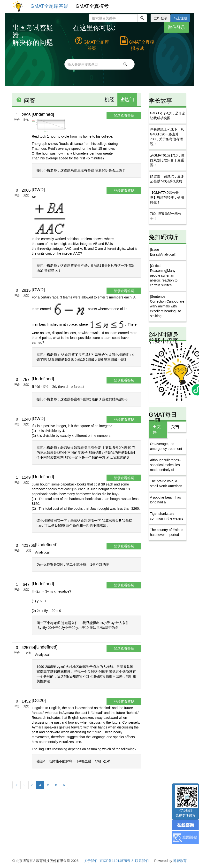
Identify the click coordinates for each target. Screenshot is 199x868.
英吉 (175, 427)
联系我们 (142, 861)
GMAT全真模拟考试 (137, 44)
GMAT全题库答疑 (49, 6)
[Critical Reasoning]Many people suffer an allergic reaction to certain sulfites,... (164, 275)
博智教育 (180, 861)
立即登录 (161, 18)
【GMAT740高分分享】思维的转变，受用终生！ (167, 197)
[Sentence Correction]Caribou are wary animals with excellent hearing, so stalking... (167, 306)
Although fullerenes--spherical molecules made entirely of (166, 465)
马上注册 (180, 18)
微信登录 (176, 27)
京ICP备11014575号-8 (116, 861)
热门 (127, 100)
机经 (109, 100)
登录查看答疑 (124, 115)
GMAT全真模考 (92, 6)
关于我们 (91, 861)
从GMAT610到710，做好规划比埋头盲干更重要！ (167, 160)
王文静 (157, 430)
